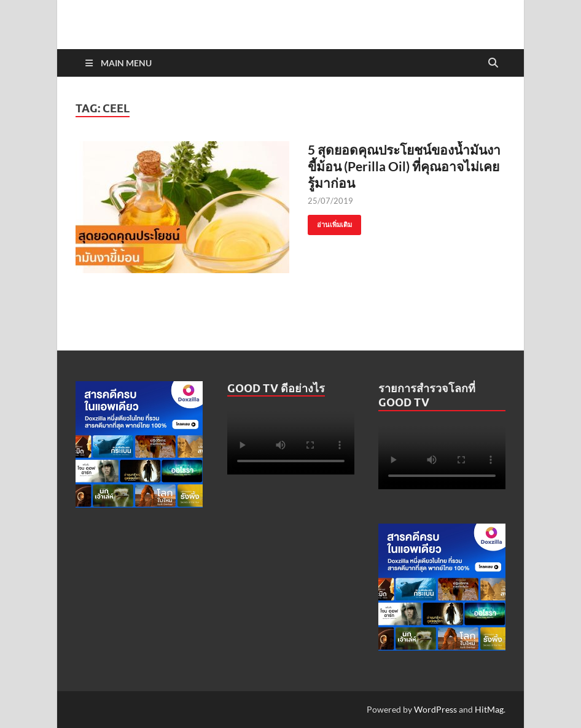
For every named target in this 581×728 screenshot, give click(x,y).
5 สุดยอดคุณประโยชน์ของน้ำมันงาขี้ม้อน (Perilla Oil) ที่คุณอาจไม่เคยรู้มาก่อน (404, 166)
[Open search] (493, 63)
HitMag (489, 709)
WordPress (435, 709)
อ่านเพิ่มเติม (330, 222)
